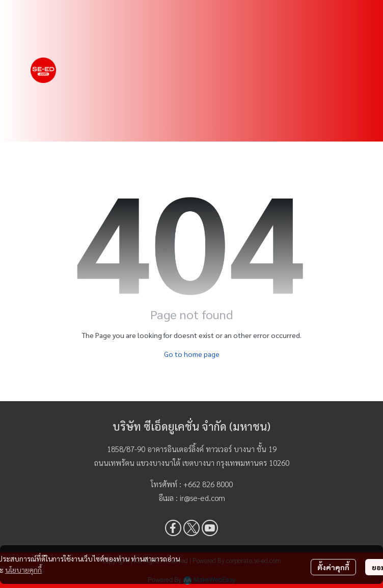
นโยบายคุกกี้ (23, 570)
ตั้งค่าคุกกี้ (333, 567)
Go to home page (192, 354)
